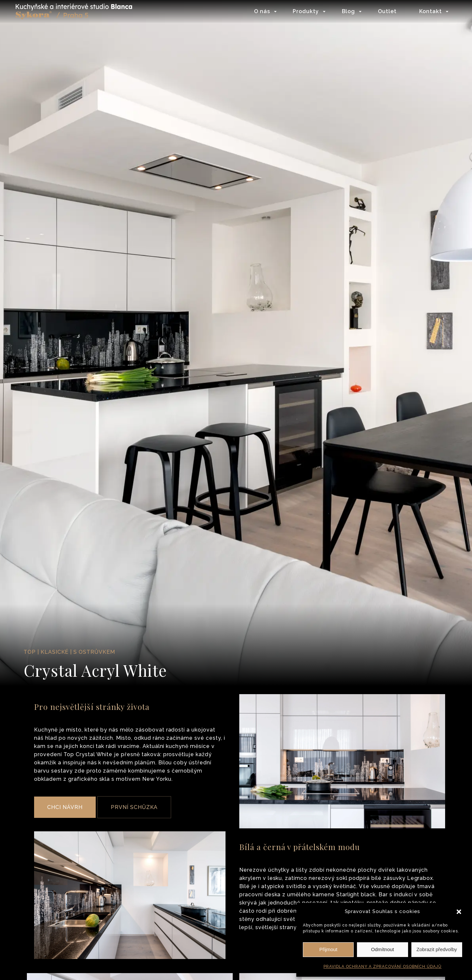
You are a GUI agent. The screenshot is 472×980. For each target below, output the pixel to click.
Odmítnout (383, 949)
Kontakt (430, 11)
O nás (261, 11)
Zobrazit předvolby (437, 949)
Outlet (387, 11)
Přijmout (328, 949)
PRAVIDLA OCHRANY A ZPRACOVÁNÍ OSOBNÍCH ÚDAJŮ (383, 967)
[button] (459, 912)
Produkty (305, 11)
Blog (348, 11)
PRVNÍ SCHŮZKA (134, 807)
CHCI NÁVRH (65, 807)
